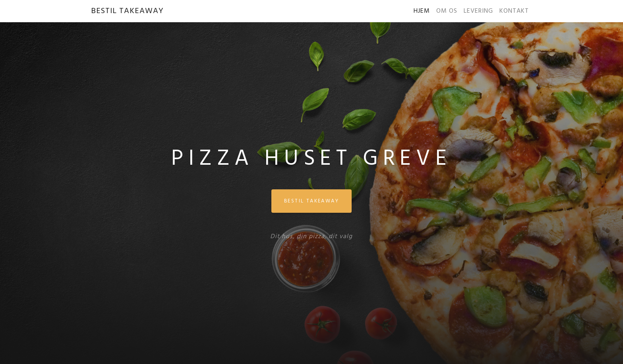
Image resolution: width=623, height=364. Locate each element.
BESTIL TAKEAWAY (127, 11)
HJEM (423, 11)
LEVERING (478, 11)
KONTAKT (514, 11)
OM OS (447, 11)
